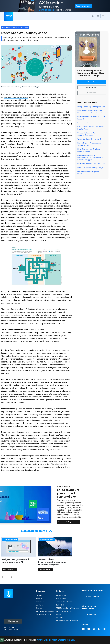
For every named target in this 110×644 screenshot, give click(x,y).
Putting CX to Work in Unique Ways (90, 168)
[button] (10, 577)
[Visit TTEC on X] (94, 629)
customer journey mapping (16, 97)
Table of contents (92, 87)
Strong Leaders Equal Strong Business (91, 107)
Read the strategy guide (69, 522)
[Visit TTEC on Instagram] (105, 629)
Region (98, 16)
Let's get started (92, 596)
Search (93, 16)
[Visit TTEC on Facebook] (99, 629)
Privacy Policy (61, 596)
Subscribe (92, 82)
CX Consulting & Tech (43, 614)
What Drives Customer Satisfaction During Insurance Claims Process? (90, 112)
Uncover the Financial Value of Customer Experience (88, 134)
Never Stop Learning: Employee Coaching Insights (89, 150)
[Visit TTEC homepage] (9, 594)
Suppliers (59, 617)
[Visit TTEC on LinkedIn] (83, 629)
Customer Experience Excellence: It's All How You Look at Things (91, 73)
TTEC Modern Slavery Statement (67, 608)
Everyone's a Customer (86, 123)
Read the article (9, 569)
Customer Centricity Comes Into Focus (91, 164)
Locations (39, 605)
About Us (39, 599)
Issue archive (92, 93)
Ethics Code (60, 605)
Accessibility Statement (64, 602)
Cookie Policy (61, 599)
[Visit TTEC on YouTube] (89, 629)
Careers (39, 596)
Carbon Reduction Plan (64, 611)
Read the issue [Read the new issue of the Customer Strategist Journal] (83, 6)
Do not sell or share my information (68, 620)
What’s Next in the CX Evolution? (89, 139)
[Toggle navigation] (103, 16)
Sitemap (59, 614)
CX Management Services (45, 611)
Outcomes (40, 608)
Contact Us (13, 621)
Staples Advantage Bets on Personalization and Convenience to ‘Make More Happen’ (90, 158)
